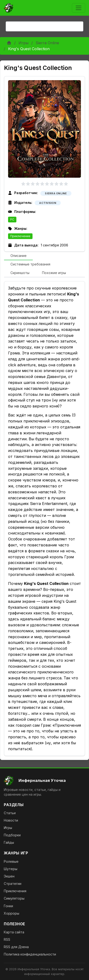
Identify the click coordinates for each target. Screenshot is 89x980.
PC (12, 219)
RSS (7, 939)
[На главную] (44, 781)
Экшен (9, 876)
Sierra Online (47, 43)
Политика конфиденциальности (30, 954)
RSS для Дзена (16, 947)
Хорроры (12, 913)
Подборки (12, 835)
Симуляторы (14, 898)
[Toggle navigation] (79, 8)
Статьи (10, 813)
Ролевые (11, 861)
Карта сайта (14, 932)
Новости (11, 820)
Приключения (15, 891)
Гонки (8, 906)
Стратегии (13, 884)
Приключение (20, 236)
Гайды (9, 842)
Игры (23, 43)
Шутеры (11, 869)
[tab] (18, 256)
